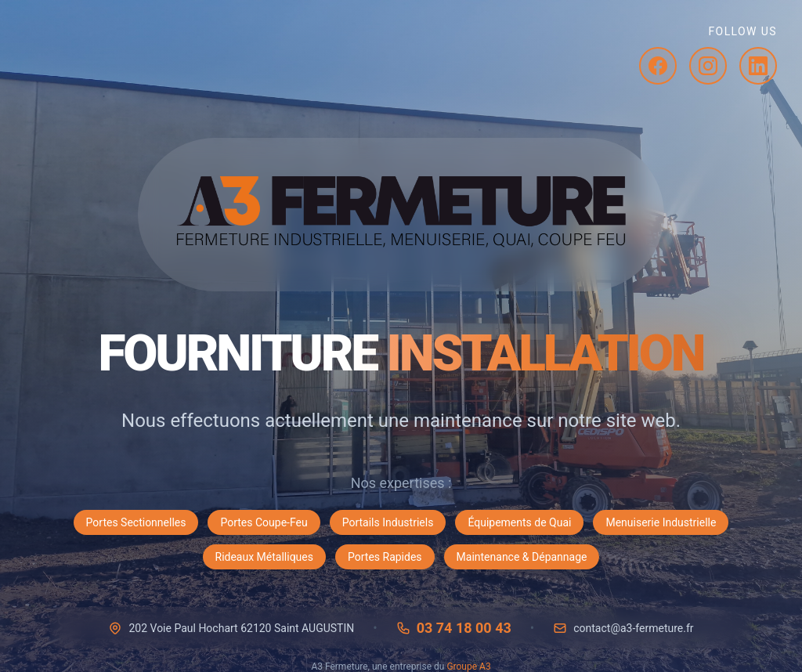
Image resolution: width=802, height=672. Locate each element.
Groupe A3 (468, 667)
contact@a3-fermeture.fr (633, 628)
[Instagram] (708, 66)
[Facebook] (658, 66)
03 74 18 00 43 (464, 628)
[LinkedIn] (758, 66)
